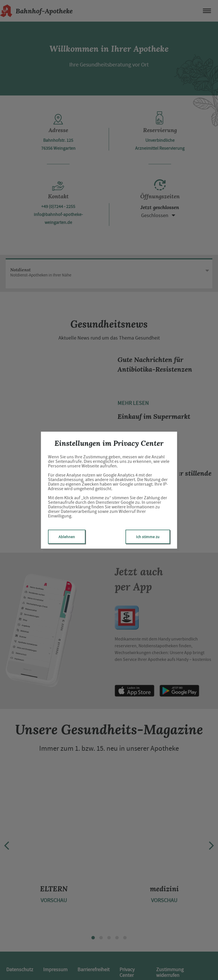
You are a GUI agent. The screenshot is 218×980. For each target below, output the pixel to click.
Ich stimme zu (148, 537)
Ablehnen (67, 537)
